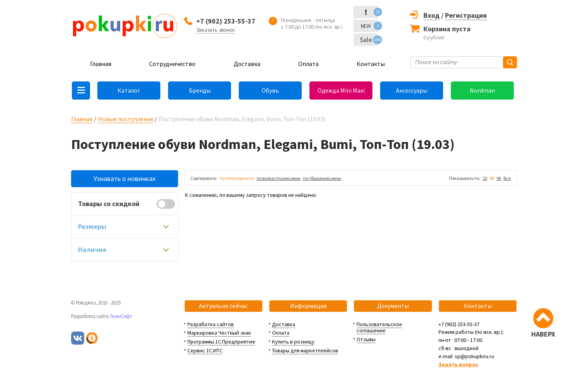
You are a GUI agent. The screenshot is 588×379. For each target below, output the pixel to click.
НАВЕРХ (543, 334)
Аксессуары (412, 90)
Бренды (200, 90)
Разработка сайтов (211, 324)
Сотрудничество (172, 64)
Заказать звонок (216, 30)
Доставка (247, 64)
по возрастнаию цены (279, 178)
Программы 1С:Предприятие (221, 342)
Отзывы (366, 339)
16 (485, 178)
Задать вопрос (458, 364)
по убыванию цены (322, 178)
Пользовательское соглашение (379, 327)
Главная (101, 64)
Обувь (270, 90)
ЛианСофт (121, 316)
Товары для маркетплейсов (305, 350)
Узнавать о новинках (125, 179)
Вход (432, 15)
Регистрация (466, 15)
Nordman (482, 90)
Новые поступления (126, 119)
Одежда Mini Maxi (341, 90)
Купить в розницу (293, 342)
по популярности (237, 178)
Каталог (129, 90)
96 (499, 178)
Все (507, 178)
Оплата (308, 64)
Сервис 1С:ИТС (205, 350)
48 (492, 178)
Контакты (371, 64)
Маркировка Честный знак (219, 333)
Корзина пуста (447, 29)
